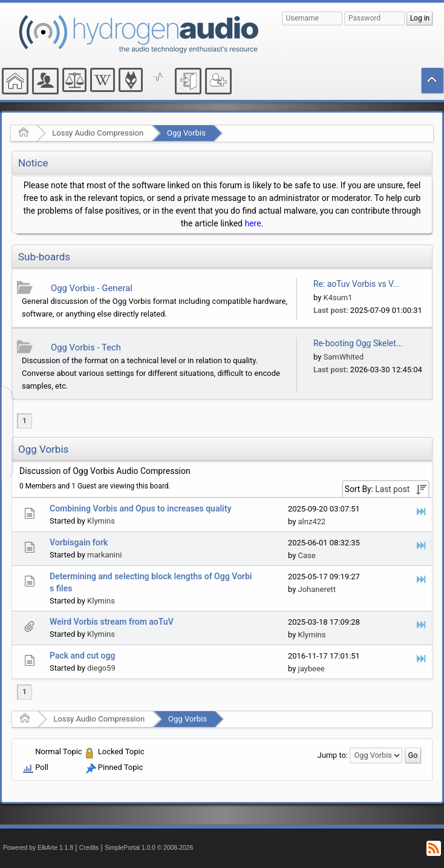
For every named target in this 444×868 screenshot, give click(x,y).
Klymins (101, 521)
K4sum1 (338, 298)
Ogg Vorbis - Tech (86, 347)
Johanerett (317, 589)
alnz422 (312, 521)
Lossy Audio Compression (98, 133)
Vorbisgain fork (79, 542)
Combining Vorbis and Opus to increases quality (140, 508)
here (253, 223)
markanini (104, 555)
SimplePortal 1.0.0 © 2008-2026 (149, 848)
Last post (392, 489)
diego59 (101, 668)
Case (307, 555)
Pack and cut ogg (82, 656)
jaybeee (312, 669)
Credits (89, 848)
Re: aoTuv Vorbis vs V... (356, 284)
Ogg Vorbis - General (92, 288)
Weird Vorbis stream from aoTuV (112, 622)
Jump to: (333, 755)
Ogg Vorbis (186, 133)
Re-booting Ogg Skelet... (358, 343)
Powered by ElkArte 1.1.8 (38, 848)
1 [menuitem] (24, 421)
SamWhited (344, 357)
